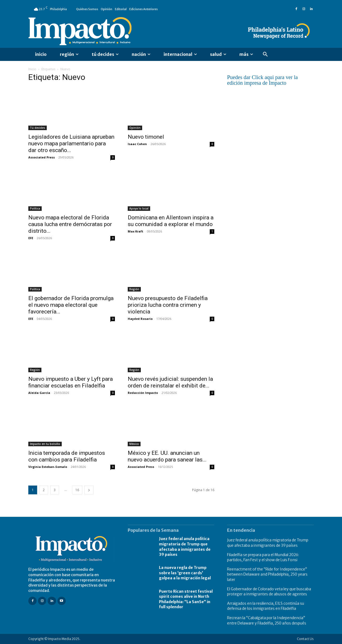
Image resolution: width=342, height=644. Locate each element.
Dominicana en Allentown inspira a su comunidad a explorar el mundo (171, 221)
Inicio (32, 69)
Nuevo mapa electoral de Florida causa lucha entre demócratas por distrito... (70, 224)
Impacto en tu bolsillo (45, 444)
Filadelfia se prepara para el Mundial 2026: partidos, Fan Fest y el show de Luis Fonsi (263, 557)
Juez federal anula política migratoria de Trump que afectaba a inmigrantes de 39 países (268, 543)
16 (77, 490)
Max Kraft (135, 231)
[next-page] (89, 490)
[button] (265, 55)
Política (35, 208)
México (134, 444)
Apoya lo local (139, 208)
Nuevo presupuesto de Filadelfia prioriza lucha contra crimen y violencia (168, 305)
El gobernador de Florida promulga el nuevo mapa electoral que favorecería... (71, 305)
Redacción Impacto (143, 393)
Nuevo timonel (149, 137)
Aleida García (39, 393)
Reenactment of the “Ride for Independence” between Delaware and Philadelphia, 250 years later (267, 574)
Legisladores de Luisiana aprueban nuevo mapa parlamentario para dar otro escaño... (71, 143)
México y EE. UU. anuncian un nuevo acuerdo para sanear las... (167, 456)
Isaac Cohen (137, 144)
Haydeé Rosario (140, 319)
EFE (31, 238)
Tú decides (38, 128)
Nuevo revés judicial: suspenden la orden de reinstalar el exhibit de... (170, 382)
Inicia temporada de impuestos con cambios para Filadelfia (67, 456)
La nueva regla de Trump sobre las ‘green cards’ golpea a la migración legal (185, 573)
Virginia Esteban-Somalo (48, 467)
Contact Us (305, 639)
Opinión (135, 128)
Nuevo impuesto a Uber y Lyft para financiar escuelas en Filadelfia (71, 382)
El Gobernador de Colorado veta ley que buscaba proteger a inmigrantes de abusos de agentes (269, 592)
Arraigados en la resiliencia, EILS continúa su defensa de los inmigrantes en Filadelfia (266, 606)
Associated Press (42, 157)
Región (134, 289)
